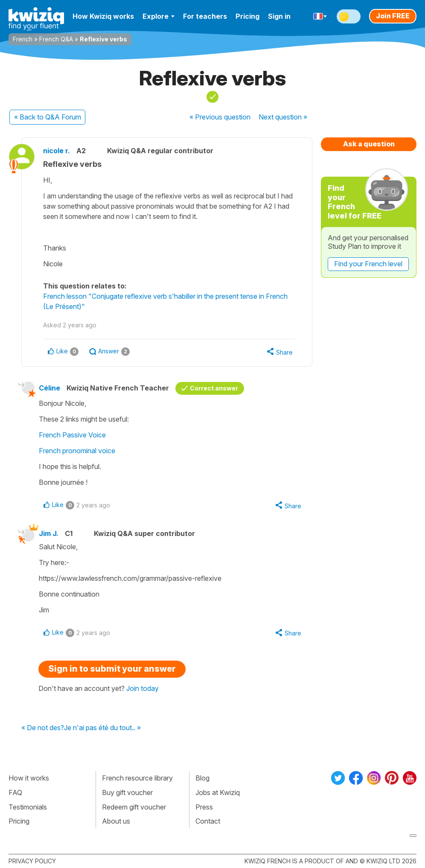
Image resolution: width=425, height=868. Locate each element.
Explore (159, 16)
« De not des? (43, 728)
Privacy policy (32, 861)
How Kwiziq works (103, 16)
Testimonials (28, 807)
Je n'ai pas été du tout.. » (102, 728)
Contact (208, 821)
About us (116, 821)
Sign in (279, 16)
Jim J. (49, 533)
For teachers (205, 16)
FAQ (15, 792)
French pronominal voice (77, 451)
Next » (283, 117)
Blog (202, 778)
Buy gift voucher (127, 792)
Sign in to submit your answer (112, 669)
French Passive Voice (72, 435)
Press (204, 807)
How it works (29, 778)
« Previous (220, 117)
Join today (143, 688)
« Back (48, 117)
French (23, 39)
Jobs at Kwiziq (218, 792)
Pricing (247, 16)
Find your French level (368, 264)
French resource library (137, 778)
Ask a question (369, 144)
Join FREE (393, 16)
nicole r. (57, 151)
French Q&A (56, 39)
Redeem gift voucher (134, 807)
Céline (49, 388)
